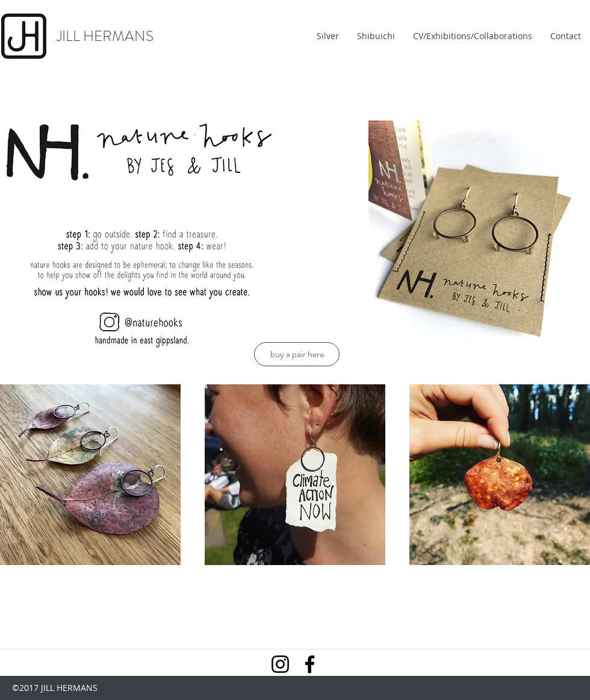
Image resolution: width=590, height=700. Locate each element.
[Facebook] (310, 664)
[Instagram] (280, 664)
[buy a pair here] (297, 354)
